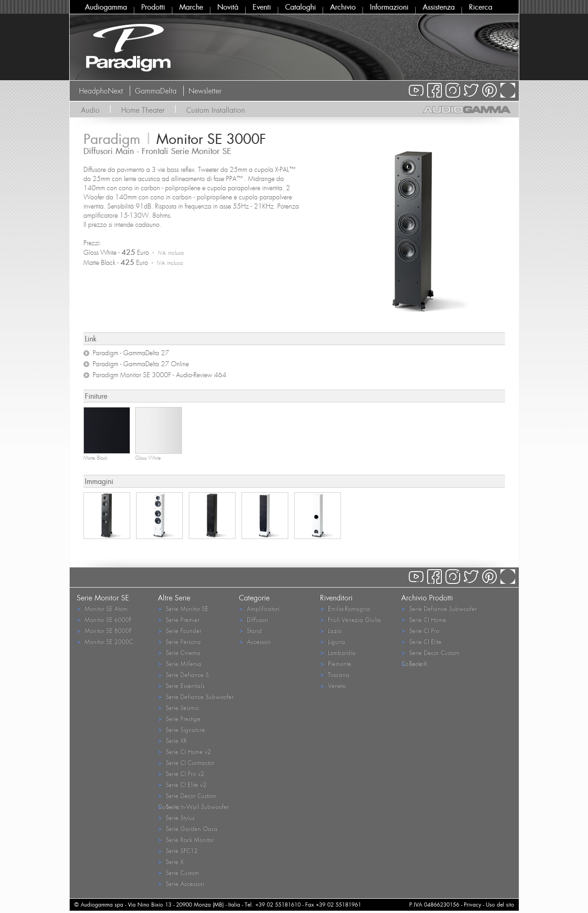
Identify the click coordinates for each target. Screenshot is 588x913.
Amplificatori (259, 608)
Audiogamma (106, 7)
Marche (191, 7)
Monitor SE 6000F (104, 619)
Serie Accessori (181, 883)
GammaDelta (156, 91)
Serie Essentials (181, 685)
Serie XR (172, 740)
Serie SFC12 (178, 850)
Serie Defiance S (183, 674)
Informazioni (389, 7)
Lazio (331, 630)
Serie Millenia (179, 663)
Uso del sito (500, 905)
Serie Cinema (179, 652)
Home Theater (143, 110)
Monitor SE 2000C (105, 641)
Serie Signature (181, 729)
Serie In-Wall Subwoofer (193, 806)
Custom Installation (215, 110)
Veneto (333, 685)
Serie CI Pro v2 (181, 773)
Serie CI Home (423, 619)
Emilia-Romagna (345, 608)
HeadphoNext (101, 91)
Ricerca (481, 7)
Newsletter (205, 91)
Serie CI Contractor (186, 762)
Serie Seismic (178, 707)
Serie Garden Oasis (187, 828)
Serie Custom (178, 872)
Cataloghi (300, 7)
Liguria (332, 641)
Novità (228, 7)
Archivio (343, 7)
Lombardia (338, 652)
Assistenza (439, 7)
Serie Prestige (179, 718)
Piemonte (335, 663)
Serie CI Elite (421, 641)
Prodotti (153, 7)
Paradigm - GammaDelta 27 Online (141, 364)
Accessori (255, 641)
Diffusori (253, 619)
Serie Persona (179, 641)
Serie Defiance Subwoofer (195, 696)
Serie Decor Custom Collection (187, 796)
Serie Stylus (176, 817)
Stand (250, 630)
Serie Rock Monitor (186, 839)
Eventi (262, 7)
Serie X (170, 861)
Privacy (473, 905)
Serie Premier (179, 619)
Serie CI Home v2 (184, 751)
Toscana (335, 674)
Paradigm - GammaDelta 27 (131, 353)
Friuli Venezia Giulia (350, 619)
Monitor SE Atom (102, 608)
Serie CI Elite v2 (182, 784)
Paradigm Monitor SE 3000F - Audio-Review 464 (159, 375)
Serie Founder (179, 630)
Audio (90, 110)
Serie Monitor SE (183, 608)
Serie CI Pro (420, 630)
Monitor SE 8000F (104, 630)
